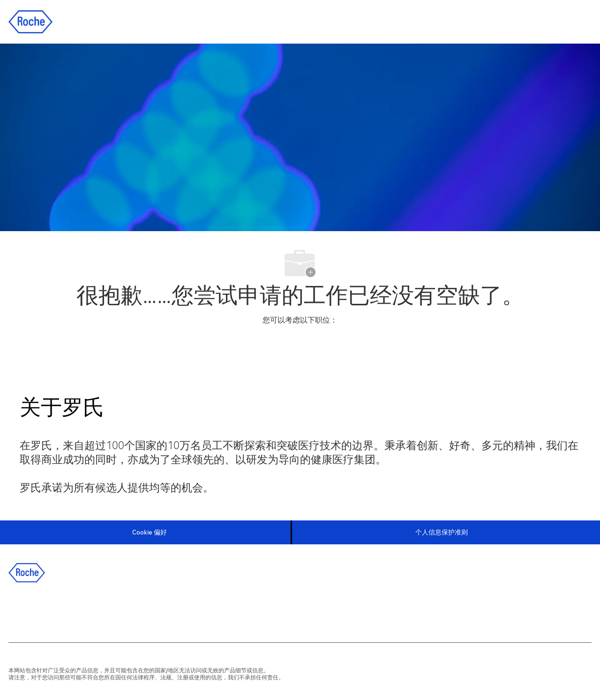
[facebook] (21, 610)
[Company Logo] (30, 21)
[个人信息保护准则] (442, 533)
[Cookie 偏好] (150, 533)
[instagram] (97, 610)
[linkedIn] (46, 610)
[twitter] (72, 610)
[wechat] (122, 610)
